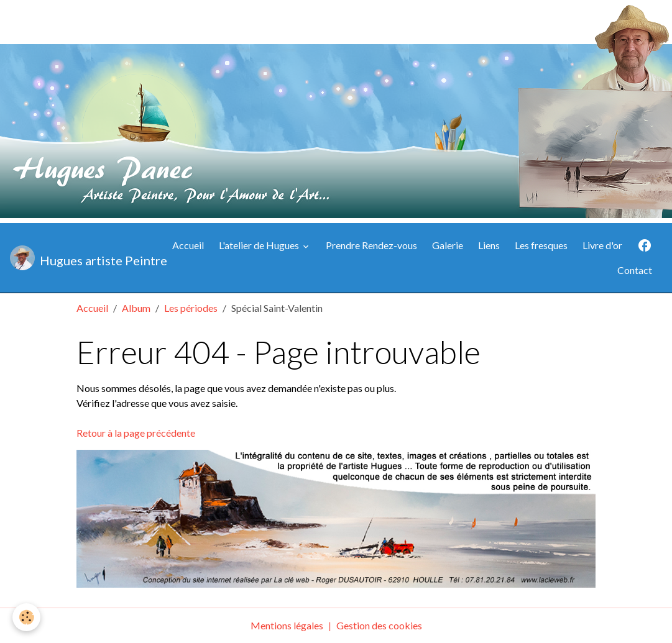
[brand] (82, 258)
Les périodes (191, 308)
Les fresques (541, 245)
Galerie (448, 245)
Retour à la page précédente (136, 433)
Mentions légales (287, 625)
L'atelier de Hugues (260, 245)
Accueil (188, 245)
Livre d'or (602, 245)
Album (136, 308)
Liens (489, 245)
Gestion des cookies (379, 625)
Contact (635, 270)
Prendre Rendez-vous (371, 245)
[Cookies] (26, 617)
